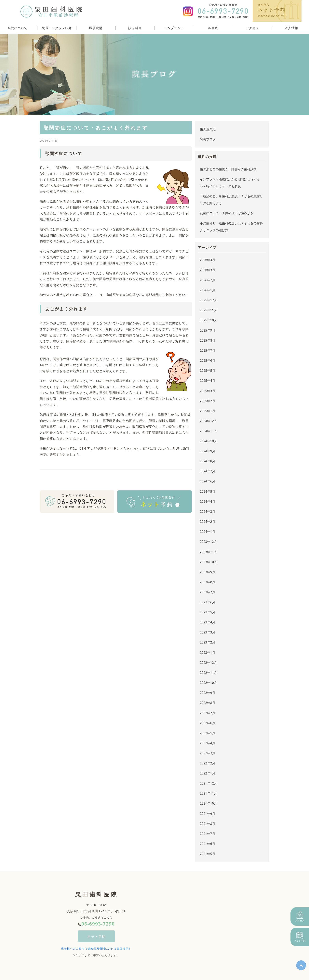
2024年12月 (208, 421)
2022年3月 (208, 753)
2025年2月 (208, 401)
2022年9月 (208, 693)
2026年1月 (208, 290)
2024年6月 (208, 481)
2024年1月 (208, 532)
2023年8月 (208, 582)
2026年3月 (208, 270)
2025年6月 (208, 360)
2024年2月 (208, 522)
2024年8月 (208, 461)
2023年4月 (208, 622)
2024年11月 (208, 431)
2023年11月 (208, 552)
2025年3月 (208, 391)
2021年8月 (208, 824)
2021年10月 (208, 803)
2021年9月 (208, 814)
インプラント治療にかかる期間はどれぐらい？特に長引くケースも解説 (230, 183)
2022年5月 (208, 733)
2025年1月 (208, 411)
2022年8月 (208, 703)
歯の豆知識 (208, 129)
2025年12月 (208, 300)
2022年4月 (208, 743)
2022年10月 (208, 683)
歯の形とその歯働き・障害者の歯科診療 (228, 169)
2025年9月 (208, 330)
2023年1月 (208, 653)
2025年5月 (208, 371)
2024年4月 (208, 502)
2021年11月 (208, 793)
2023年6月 (208, 602)
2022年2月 (208, 763)
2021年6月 (208, 844)
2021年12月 (208, 783)
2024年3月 (208, 512)
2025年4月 (208, 381)
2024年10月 (208, 441)
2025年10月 (208, 320)
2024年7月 (208, 471)
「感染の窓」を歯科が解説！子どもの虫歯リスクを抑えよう (231, 200)
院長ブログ (208, 139)
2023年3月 (208, 632)
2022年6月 (208, 723)
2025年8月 (208, 340)
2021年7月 (208, 834)
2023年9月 (208, 572)
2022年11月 (208, 673)
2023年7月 (208, 592)
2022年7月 (208, 713)
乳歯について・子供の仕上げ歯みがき (227, 213)
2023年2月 (208, 642)
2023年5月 (208, 612)
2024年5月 (208, 491)
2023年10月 (208, 562)
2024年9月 (208, 451)
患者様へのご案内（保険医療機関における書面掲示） (96, 949)
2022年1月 (208, 773)
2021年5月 (208, 854)
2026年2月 (208, 280)
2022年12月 (208, 663)
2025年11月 (208, 310)
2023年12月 (208, 542)
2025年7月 (208, 350)
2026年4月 (208, 260)
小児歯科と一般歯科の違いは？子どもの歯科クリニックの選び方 (231, 227)
